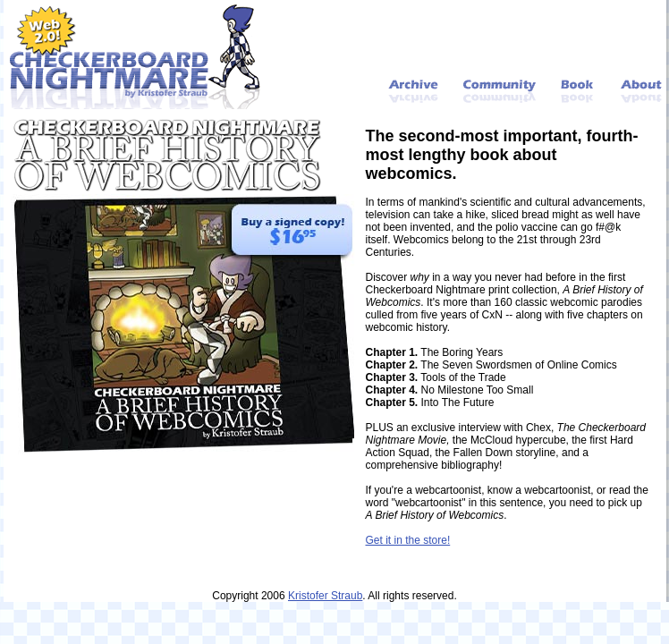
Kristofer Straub (325, 596)
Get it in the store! (408, 540)
